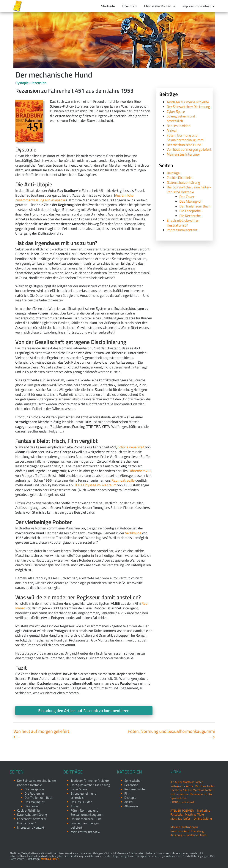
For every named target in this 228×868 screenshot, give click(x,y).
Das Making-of (190, 201)
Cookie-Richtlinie (179, 178)
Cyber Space (176, 111)
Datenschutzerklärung (183, 182)
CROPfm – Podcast (182, 802)
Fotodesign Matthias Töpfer (188, 814)
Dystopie (22, 83)
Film (127, 793)
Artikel (129, 802)
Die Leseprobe (190, 211)
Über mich (129, 6)
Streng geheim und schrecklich (181, 118)
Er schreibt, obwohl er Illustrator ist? (183, 223)
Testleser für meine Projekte (188, 102)
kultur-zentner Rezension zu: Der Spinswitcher (191, 796)
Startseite (108, 6)
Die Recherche (190, 216)
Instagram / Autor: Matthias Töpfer (192, 786)
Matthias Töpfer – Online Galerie (191, 819)
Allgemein (131, 806)
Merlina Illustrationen (184, 827)
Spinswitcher (133, 781)
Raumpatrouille (123, 480)
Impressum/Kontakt (199, 6)
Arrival (172, 130)
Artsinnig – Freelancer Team (188, 835)
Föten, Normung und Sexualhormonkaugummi (185, 137)
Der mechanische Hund (184, 145)
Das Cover (187, 197)
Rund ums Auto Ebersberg (187, 831)
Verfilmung (133, 533)
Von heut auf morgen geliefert (189, 149)
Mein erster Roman (160, 6)
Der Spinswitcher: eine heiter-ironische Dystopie (189, 189)
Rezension (38, 83)
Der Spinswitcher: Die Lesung (188, 107)
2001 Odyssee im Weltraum (95, 485)
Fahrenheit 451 (140, 471)
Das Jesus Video (179, 126)
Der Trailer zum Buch (195, 206)
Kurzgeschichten (135, 789)
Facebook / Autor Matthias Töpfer (192, 790)
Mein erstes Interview (183, 154)
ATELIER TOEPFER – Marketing (190, 810)
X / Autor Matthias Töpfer (187, 782)
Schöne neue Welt (131, 447)
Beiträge (173, 173)
